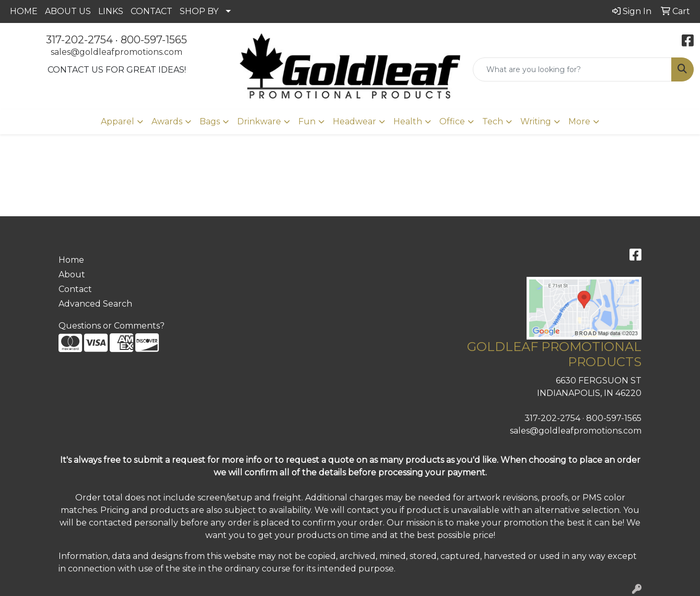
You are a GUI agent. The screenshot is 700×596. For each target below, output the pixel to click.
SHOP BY (199, 11)
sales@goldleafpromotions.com (116, 52)
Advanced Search (95, 304)
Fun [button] (307, 121)
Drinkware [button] (259, 121)
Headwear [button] (354, 121)
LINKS (111, 11)
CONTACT (151, 11)
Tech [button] (493, 121)
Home (71, 260)
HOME (24, 11)
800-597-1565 (154, 40)
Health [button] (408, 121)
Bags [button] (210, 121)
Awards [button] (167, 121)
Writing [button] (536, 121)
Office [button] (452, 121)
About (72, 274)
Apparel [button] (118, 121)
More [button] (579, 121)
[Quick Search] (572, 69)
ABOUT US (68, 11)
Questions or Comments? (112, 326)
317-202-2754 (79, 40)
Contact (75, 289)
